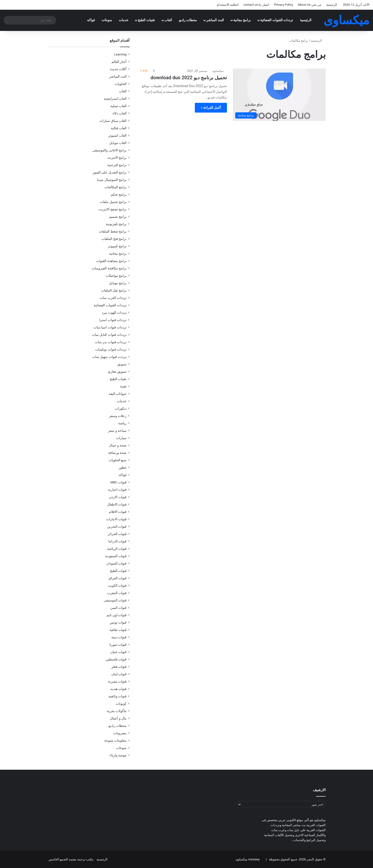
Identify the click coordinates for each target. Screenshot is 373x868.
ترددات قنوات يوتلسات (111, 349)
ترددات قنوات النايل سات (109, 335)
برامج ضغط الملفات (113, 231)
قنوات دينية (119, 637)
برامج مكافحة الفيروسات (109, 268)
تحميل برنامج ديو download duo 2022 (189, 78)
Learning (120, 54)
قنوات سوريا (118, 645)
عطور (123, 467)
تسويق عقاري (117, 372)
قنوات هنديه (118, 689)
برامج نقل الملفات (114, 290)
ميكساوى (218, 71)
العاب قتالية (119, 128)
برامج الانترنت (117, 158)
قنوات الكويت (117, 585)
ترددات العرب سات (113, 298)
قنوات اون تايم (117, 615)
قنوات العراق (118, 578)
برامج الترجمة (117, 165)
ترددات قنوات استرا (113, 320)
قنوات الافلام (118, 512)
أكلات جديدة (118, 69)
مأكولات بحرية (117, 711)
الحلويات (121, 84)
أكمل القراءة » (211, 108)
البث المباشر (215, 20)
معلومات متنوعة (115, 740)
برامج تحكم (119, 194)
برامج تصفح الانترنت (113, 209)
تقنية (123, 386)
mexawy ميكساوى (248, 859)
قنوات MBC (118, 482)
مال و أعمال (118, 718)
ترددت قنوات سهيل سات (109, 357)
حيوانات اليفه (118, 394)
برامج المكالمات (115, 187)
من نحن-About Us (310, 5)
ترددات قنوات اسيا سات (110, 327)
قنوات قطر (119, 667)
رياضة (122, 423)
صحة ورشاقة (117, 453)
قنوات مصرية (117, 681)
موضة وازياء (118, 755)
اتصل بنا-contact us (256, 5)
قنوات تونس (118, 622)
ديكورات (121, 408)
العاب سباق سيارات (113, 121)
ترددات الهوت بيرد (114, 312)
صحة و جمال (118, 445)
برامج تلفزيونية (116, 224)
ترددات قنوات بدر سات (111, 342)
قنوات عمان (118, 652)
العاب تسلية (118, 106)
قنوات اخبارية (117, 490)
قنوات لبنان (119, 674)
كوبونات (121, 704)
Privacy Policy (284, 5)
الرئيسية (332, 5)
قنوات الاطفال (117, 504)
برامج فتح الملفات (114, 239)
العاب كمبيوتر (117, 135)
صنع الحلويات (118, 460)
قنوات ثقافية (118, 630)
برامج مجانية (242, 20)
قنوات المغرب (117, 593)
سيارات (121, 438)
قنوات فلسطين (116, 659)
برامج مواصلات (116, 276)
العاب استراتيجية (115, 99)
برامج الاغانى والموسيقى (109, 150)
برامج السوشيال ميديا (112, 180)
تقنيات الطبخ (146, 20)
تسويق (122, 364)
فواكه (91, 20)
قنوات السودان (116, 563)
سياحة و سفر (117, 431)
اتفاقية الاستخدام (228, 5)
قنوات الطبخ (118, 571)
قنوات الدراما (118, 541)
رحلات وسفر (118, 416)
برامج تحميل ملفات (113, 202)
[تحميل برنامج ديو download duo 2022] (279, 95)
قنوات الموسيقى (115, 600)
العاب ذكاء (120, 113)
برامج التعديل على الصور (110, 172)
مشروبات (120, 733)
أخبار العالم (119, 62)
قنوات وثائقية (118, 696)
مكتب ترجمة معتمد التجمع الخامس (71, 859)
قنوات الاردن (118, 497)
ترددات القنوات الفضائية (277, 20)
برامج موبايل (118, 283)
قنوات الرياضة (117, 549)
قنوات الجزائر (117, 534)
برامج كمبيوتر (117, 246)
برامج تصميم (118, 217)
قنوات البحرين (117, 526)
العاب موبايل (118, 143)
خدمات (124, 20)
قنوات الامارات (116, 519)
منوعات (107, 20)
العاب (168, 20)
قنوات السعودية (116, 556)
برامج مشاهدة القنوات (111, 261)
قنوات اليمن (118, 608)
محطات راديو (188, 20)
